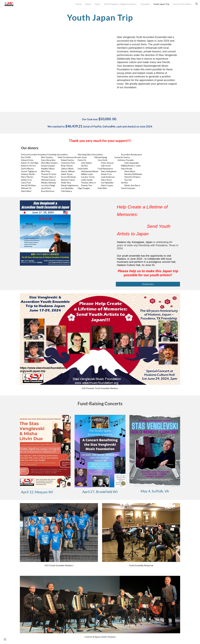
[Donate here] (148, 284)
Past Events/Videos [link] (182, 4)
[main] (100, 17)
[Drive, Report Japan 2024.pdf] (66, 71)
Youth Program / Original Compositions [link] (121, 4)
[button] (197, 4)
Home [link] (78, 4)
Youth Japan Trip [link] (161, 4)
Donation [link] (145, 4)
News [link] (97, 4)
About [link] (88, 4)
